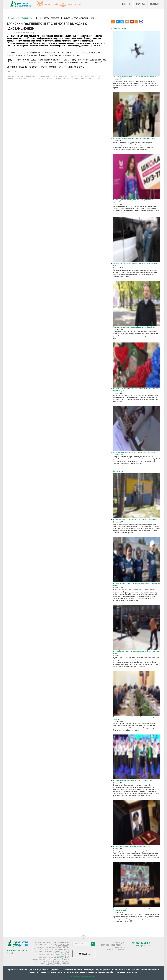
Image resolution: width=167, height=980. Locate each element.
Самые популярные (120, 28)
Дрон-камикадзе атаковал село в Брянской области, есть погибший (135, 77)
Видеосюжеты (118, 471)
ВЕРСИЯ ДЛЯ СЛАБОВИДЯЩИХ (84, 955)
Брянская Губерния (17, 951)
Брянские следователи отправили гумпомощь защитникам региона (134, 138)
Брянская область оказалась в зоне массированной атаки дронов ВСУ (136, 452)
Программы (141, 4)
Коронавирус (30, 33)
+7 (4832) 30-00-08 (140, 943)
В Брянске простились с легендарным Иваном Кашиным (132, 846)
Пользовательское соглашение (83, 977)
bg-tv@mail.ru (63, 958)
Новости (126, 4)
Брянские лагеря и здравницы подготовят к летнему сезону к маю (135, 520)
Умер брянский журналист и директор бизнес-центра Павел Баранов (135, 327)
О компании (155, 4)
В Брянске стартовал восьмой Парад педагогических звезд (133, 780)
